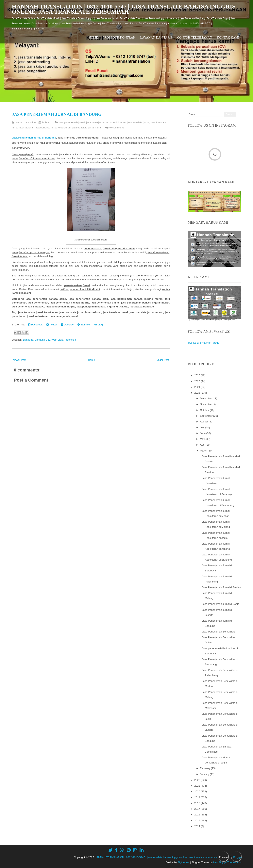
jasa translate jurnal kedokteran (53, 128)
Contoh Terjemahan (195, 37)
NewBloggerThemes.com (228, 862)
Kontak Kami (228, 37)
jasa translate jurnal (138, 122)
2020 (198, 791)
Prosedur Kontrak (119, 37)
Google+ (67, 325)
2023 (198, 393)
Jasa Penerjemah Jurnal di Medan (221, 587)
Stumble (84, 325)
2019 (198, 797)
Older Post (163, 360)
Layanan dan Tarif (156, 37)
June (203, 433)
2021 (198, 786)
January (205, 774)
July (203, 427)
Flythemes (184, 862)
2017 (198, 809)
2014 (198, 826)
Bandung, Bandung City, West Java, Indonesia (49, 340)
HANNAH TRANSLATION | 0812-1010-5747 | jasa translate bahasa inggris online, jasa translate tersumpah (124, 9)
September (207, 416)
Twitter (52, 325)
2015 (198, 820)
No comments (116, 128)
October (205, 410)
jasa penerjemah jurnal (72, 122)
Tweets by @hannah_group (203, 343)
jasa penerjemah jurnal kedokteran (106, 122)
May (203, 439)
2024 (198, 387)
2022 (198, 780)
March (204, 451)
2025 (198, 381)
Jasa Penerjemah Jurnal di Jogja (220, 604)
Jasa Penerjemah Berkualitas (219, 632)
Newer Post (19, 360)
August (204, 422)
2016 (198, 815)
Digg (98, 325)
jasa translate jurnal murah (87, 128)
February (206, 768)
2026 (198, 375)
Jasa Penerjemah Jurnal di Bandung (57, 114)
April (203, 445)
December (206, 398)
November (206, 404)
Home (93, 37)
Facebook (35, 325)
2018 (198, 803)
